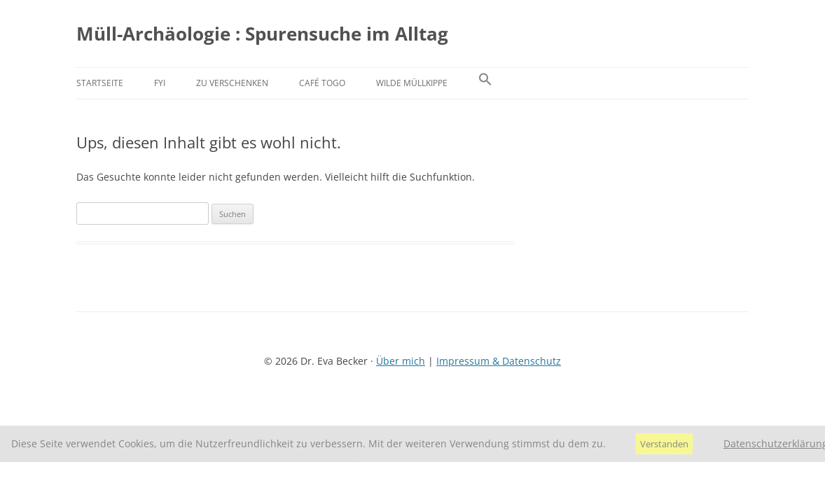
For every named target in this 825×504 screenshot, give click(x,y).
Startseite (100, 83)
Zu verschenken (232, 83)
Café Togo (322, 83)
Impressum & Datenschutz (499, 361)
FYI (160, 83)
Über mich (401, 361)
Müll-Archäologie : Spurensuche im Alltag (262, 34)
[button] (485, 83)
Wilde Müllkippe (412, 83)
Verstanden (664, 444)
